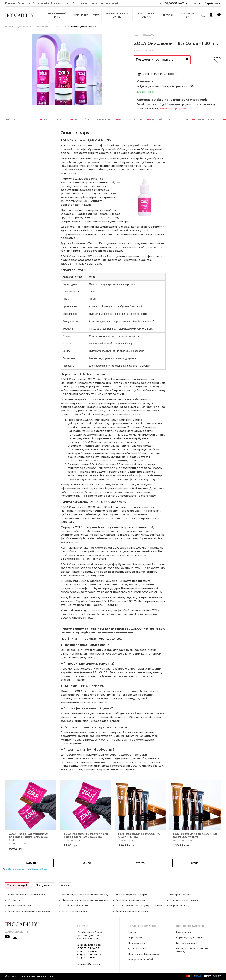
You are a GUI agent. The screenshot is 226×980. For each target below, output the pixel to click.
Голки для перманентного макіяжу (29, 911)
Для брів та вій (187, 15)
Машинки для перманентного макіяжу (85, 895)
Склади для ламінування (130, 900)
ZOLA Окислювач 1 (16, 869)
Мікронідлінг (81, 15)
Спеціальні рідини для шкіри (133, 911)
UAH (196, 3)
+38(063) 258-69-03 (89, 954)
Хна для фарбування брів (131, 895)
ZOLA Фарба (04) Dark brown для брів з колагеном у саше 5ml (86, 835)
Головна (9, 27)
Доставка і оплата (61, 3)
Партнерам (24, 3)
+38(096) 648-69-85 (89, 945)
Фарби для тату (179, 905)
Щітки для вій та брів (75, 911)
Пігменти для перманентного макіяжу (85, 900)
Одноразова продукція (184, 900)
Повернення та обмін (85, 3)
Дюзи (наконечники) (20, 905)
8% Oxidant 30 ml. (37, 869)
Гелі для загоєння (187, 943)
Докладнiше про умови (172, 108)
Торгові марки (42, 27)
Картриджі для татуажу (146, 15)
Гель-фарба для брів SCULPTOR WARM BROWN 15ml (195, 835)
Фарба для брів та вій (75, 905)
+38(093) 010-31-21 (88, 958)
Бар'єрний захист (180, 895)
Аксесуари (169, 15)
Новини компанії (109, 3)
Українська (213, 3)
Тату (96, 15)
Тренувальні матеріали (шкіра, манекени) (140, 905)
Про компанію (41, 3)
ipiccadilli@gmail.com (90, 964)
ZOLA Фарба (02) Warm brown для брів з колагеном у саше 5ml (29, 837)
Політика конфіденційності (144, 954)
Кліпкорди (14, 900)
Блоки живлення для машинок (26, 895)
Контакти (10, 3)
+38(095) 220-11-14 (88, 951)
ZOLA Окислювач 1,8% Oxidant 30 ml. (80, 27)
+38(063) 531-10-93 (172, 3)
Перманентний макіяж (57, 15)
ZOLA (56, 27)
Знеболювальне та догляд (117, 15)
